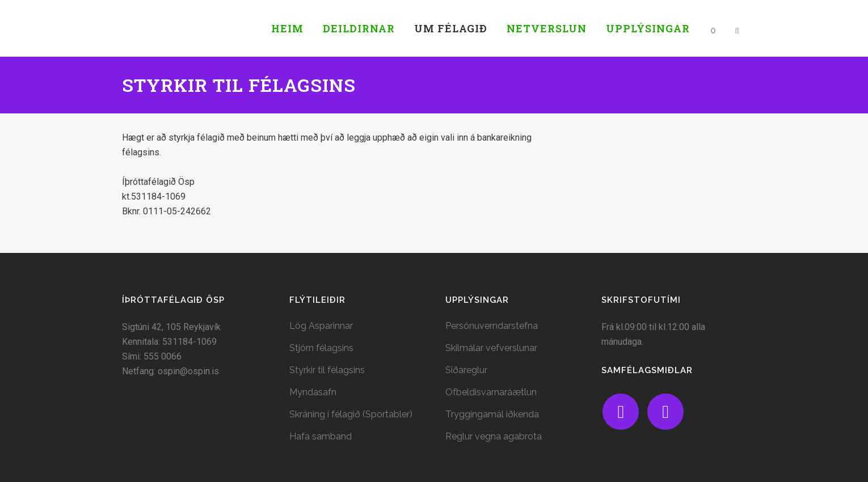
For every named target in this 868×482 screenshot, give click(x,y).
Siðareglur (466, 370)
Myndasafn (313, 392)
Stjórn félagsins (321, 348)
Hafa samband (321, 436)
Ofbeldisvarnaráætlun (491, 392)
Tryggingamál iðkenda (492, 414)
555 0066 (163, 356)
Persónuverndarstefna (492, 326)
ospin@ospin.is (188, 371)
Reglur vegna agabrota (494, 436)
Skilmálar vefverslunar (491, 348)
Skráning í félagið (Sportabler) (351, 414)
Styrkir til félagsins (327, 370)
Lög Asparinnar (321, 326)
